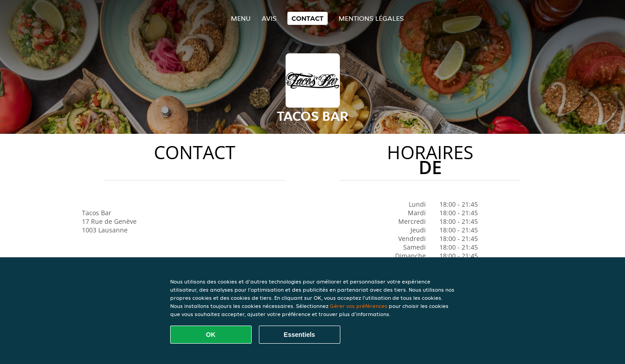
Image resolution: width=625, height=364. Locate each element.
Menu (241, 18)
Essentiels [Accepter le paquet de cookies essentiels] (299, 335)
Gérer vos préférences (359, 306)
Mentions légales (371, 18)
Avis (269, 18)
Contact (308, 18)
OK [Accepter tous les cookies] (211, 335)
